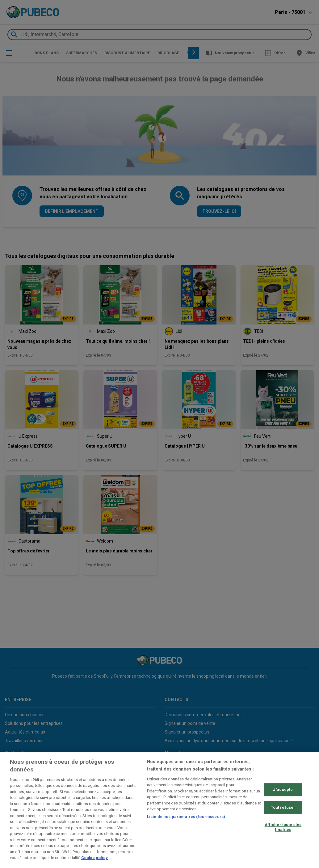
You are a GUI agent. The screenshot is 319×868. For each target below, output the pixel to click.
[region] (159, 810)
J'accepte (283, 789)
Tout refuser (283, 807)
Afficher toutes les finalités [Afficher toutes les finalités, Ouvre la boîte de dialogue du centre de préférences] (283, 827)
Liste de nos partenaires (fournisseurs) (186, 817)
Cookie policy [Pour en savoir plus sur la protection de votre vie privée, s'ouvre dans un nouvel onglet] (94, 858)
